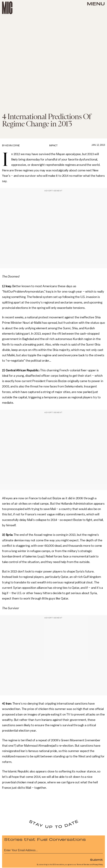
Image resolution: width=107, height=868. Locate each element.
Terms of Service (83, 865)
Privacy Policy (98, 865)
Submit (96, 860)
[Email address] (53, 850)
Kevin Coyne (13, 146)
